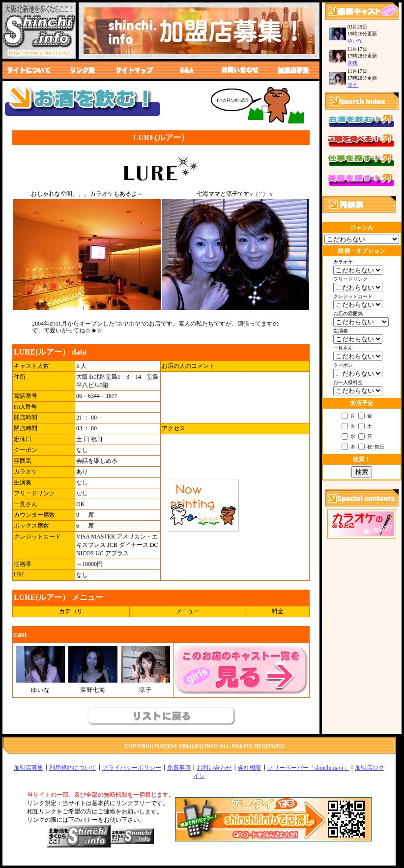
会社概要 (250, 768)
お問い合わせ (214, 768)
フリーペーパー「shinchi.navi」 (308, 768)
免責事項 (179, 768)
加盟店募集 (29, 768)
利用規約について (73, 768)
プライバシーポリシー (132, 768)
